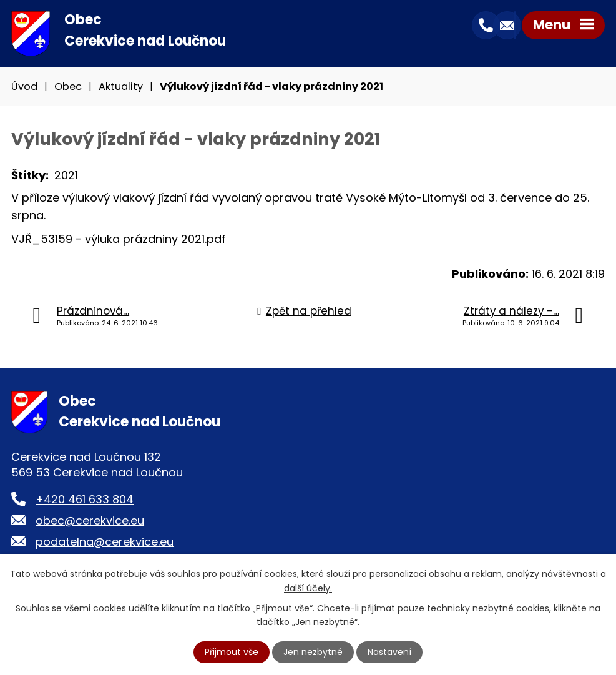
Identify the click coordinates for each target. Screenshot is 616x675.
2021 (66, 175)
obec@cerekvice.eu (90, 520)
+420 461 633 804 (85, 499)
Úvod (24, 86)
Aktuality (121, 86)
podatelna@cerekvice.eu (105, 542)
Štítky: (30, 175)
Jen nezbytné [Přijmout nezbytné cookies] (313, 652)
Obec (68, 86)
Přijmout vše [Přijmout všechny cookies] (232, 652)
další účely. (308, 588)
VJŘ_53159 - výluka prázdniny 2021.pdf (119, 239)
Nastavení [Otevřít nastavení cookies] (389, 652)
